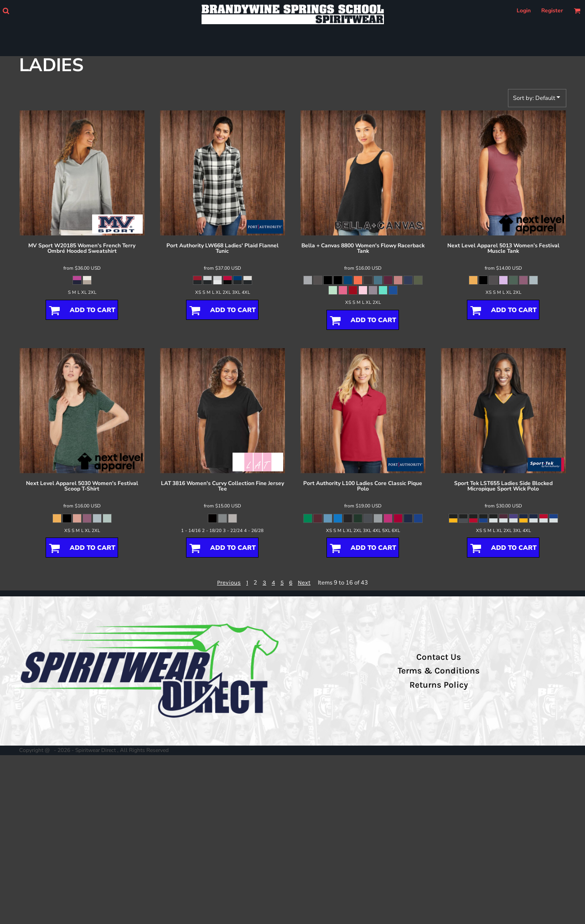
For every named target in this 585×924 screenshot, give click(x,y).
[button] (6, 11)
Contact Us (439, 657)
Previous (229, 582)
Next (304, 582)
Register (552, 10)
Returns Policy (439, 685)
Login (524, 10)
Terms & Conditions (439, 671)
